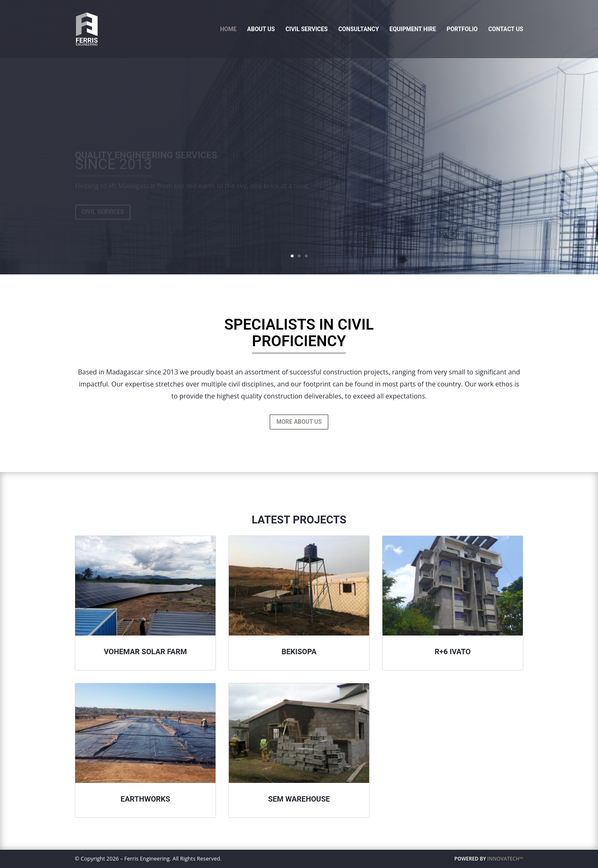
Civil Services (306, 29)
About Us (261, 29)
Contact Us (506, 29)
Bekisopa (299, 652)
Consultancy (359, 29)
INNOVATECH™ (505, 859)
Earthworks (145, 799)
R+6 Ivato (453, 652)
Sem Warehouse (299, 799)
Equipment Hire (413, 29)
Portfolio (462, 29)
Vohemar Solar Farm (145, 652)
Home (228, 29)
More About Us (299, 422)
